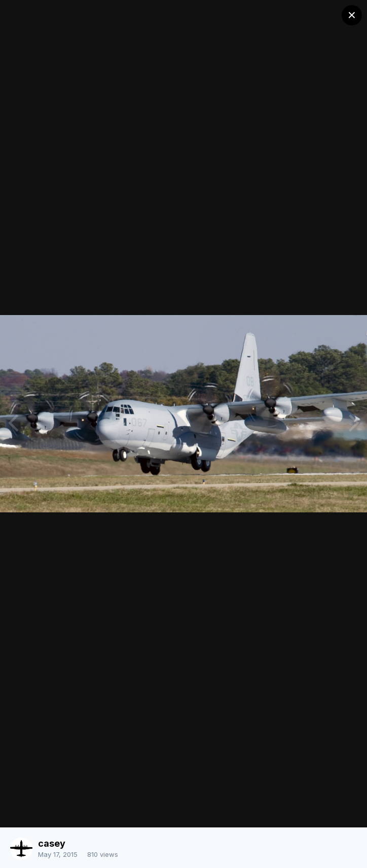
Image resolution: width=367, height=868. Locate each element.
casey (52, 843)
